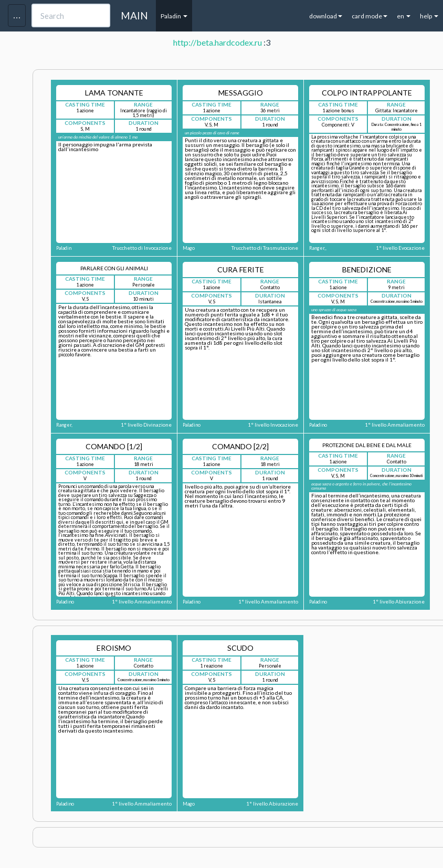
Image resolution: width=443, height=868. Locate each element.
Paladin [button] (174, 16)
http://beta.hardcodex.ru (218, 42)
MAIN (134, 15)
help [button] (429, 16)
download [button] (326, 16)
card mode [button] (370, 16)
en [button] (404, 16)
